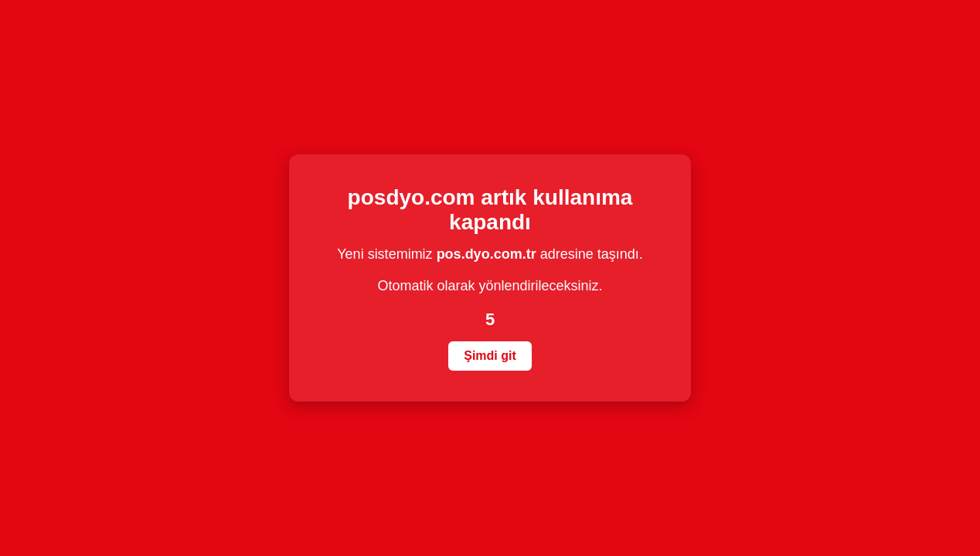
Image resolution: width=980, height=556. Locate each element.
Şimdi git (490, 356)
